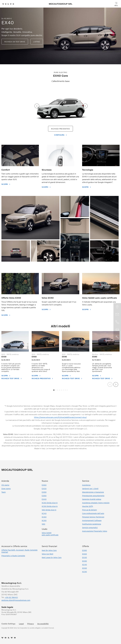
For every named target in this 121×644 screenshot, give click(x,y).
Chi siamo (5, 485)
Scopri (35, 376)
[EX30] (15, 341)
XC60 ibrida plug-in (50, 503)
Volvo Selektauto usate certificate (50, 534)
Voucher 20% (88, 506)
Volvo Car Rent (47, 554)
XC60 (44, 517)
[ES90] (106, 341)
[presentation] (37, 106)
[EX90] (76, 341)
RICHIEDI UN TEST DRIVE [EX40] (15, 42)
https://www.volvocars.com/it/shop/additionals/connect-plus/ (60, 417)
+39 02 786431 (11, 597)
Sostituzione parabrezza (92, 524)
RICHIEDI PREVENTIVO (60, 129)
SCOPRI (5, 184)
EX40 (44, 499)
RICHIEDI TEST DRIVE (10, 378)
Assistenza (86, 485)
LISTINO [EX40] (37, 42)
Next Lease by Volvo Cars (52, 557)
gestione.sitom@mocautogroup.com (16, 600)
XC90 (44, 520)
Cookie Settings (8, 624)
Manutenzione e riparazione (93, 492)
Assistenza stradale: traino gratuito (96, 503)
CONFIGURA (59, 135)
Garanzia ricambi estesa (92, 499)
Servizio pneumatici (90, 527)
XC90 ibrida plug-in (50, 506)
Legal (21, 624)
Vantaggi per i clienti (90, 488)
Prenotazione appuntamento (93, 496)
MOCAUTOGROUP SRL (61, 4)
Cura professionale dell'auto (93, 513)
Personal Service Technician (93, 517)
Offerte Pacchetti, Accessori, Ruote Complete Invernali (19, 551)
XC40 (44, 513)
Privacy (31, 624)
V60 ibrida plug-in (49, 510)
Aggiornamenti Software (92, 520)
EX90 (64, 357)
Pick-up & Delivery (90, 510)
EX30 (4, 357)
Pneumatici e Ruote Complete (13, 556)
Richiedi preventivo (41, 378)
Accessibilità (43, 624)
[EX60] (45, 341)
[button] (54, 390)
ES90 (95, 357)
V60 (43, 524)
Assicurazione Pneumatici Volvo (95, 531)
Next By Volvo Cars (49, 550)
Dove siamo (6, 488)
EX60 (34, 357)
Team (4, 492)
